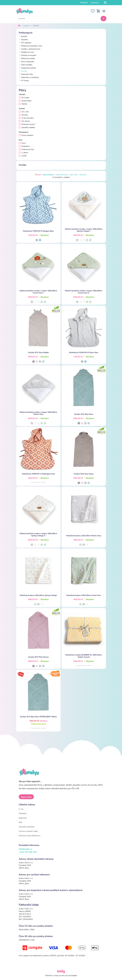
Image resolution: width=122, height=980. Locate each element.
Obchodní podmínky (27, 827)
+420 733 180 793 (28, 852)
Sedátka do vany (26, 52)
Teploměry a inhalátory (29, 77)
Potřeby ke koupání (27, 55)
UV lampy (24, 81)
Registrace (95, 3)
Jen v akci (24, 112)
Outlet (23, 156)
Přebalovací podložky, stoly (30, 46)
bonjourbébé (25, 101)
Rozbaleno (24, 146)
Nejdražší (83, 175)
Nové (22, 143)
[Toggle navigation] (104, 11)
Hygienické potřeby (27, 68)
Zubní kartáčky (26, 65)
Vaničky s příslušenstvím (30, 49)
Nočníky (23, 36)
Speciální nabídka (27, 127)
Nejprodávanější (62, 175)
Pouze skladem (26, 135)
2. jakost (23, 153)
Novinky (23, 115)
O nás (21, 809)
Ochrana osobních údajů (28, 831)
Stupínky (23, 40)
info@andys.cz (25, 849)
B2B (20, 822)
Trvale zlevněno (26, 118)
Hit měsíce (24, 121)
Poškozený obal (26, 149)
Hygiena (27, 26)
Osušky (23, 71)
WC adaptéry (25, 43)
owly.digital (72, 976)
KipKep (23, 104)
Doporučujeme (48, 175)
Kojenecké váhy (26, 74)
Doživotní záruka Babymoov (30, 836)
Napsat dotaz (26, 797)
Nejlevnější (74, 175)
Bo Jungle (24, 98)
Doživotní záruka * (27, 124)
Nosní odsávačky (26, 62)
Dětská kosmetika (27, 58)
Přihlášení (84, 3)
